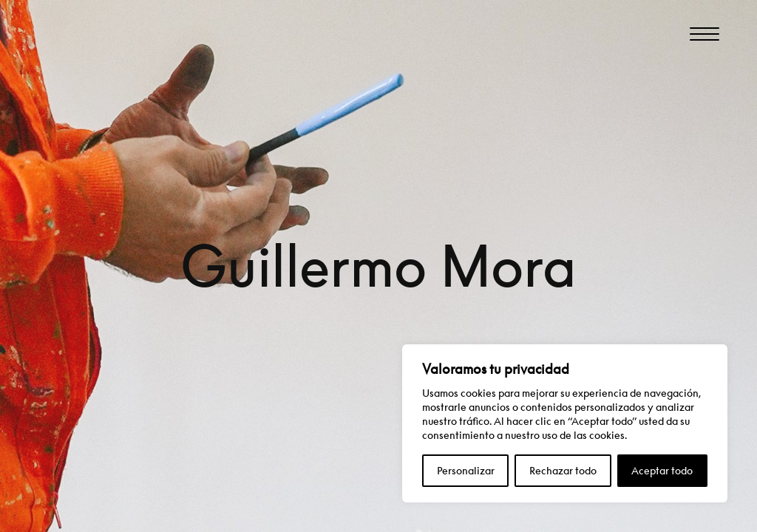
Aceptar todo (662, 470)
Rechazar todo (563, 470)
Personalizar (466, 470)
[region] (565, 423)
